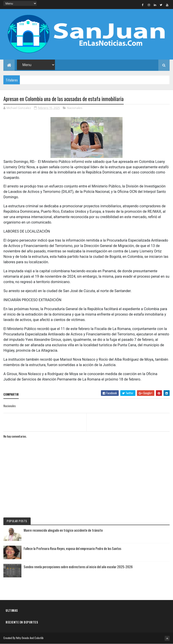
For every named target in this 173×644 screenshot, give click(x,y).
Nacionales (75, 108)
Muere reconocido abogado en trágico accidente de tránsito (63, 530)
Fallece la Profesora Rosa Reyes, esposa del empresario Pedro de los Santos (72, 548)
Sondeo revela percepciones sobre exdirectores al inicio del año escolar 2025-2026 (78, 567)
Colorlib (39, 638)
